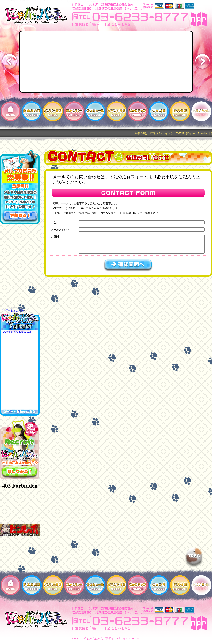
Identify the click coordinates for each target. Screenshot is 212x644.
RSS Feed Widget (18, 308)
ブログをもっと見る (12, 310)
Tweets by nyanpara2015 (16, 332)
